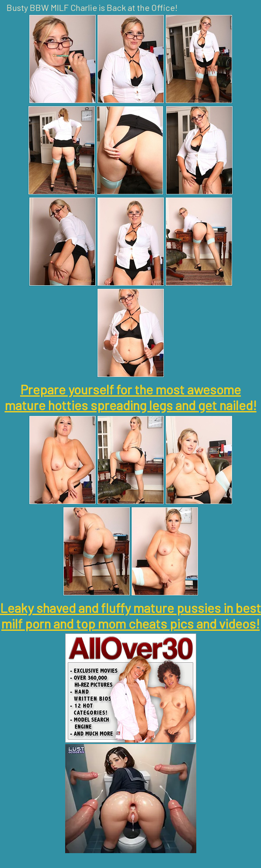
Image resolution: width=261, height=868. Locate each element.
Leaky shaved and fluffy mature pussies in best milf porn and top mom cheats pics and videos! (130, 616)
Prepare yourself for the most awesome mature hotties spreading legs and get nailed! (131, 397)
